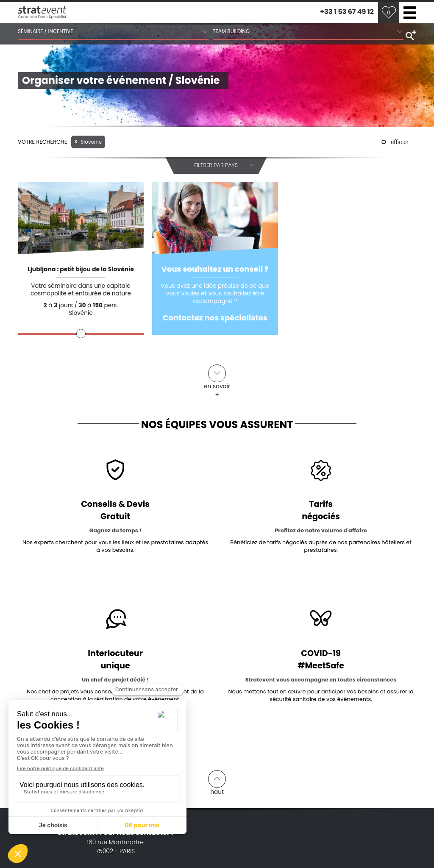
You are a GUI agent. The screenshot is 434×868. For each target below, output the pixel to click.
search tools (410, 34)
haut (217, 783)
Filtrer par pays (224, 165)
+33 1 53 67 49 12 (347, 12)
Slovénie (88, 142)
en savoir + (217, 377)
